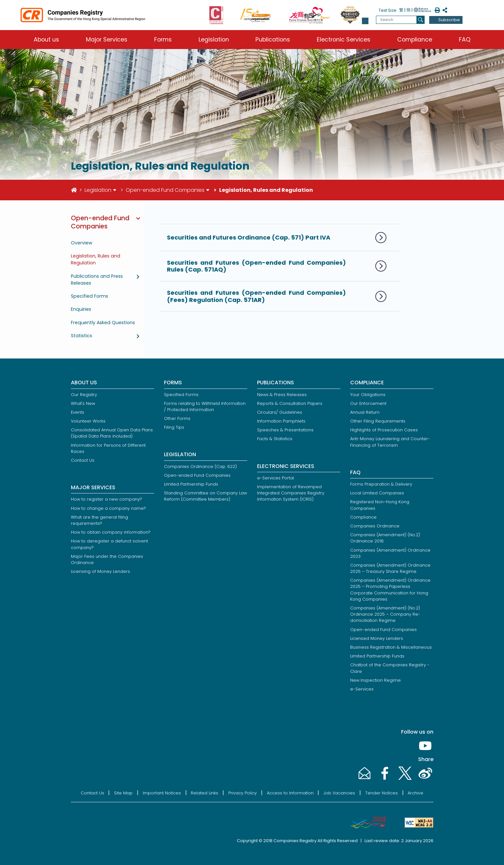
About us (46, 40)
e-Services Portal (276, 478)
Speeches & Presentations (285, 430)
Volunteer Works (88, 421)
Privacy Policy (243, 793)
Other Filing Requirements (378, 421)
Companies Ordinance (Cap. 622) (200, 466)
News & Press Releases (282, 395)
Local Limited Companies (377, 493)
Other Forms (177, 418)
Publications (273, 40)
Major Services (107, 40)
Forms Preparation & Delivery (381, 484)
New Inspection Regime (375, 680)
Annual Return (365, 412)
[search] (421, 20)
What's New (83, 403)
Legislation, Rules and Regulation (96, 259)
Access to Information (290, 793)
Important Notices (162, 793)
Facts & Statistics (275, 439)
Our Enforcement (368, 403)
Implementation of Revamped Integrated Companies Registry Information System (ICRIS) (291, 493)
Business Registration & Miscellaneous (391, 647)
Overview (82, 243)
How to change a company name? (108, 508)
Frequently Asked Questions (103, 323)
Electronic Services (344, 40)
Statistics (81, 336)
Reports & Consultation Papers (290, 403)
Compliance (415, 40)
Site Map (123, 793)
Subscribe (449, 20)
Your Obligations (368, 395)
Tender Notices (382, 793)
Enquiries (81, 309)
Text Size (388, 10)
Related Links (204, 793)
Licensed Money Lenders (377, 638)
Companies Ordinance (375, 526)
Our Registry (84, 395)
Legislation (214, 40)
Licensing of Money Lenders (100, 571)
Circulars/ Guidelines (280, 412)
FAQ (465, 40)
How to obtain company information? (111, 532)
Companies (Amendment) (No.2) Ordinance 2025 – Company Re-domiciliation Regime (385, 614)
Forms (163, 40)
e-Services (362, 689)
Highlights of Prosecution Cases (384, 430)
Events (78, 412)
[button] (365, 21)
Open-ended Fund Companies (165, 190)
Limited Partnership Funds (191, 484)
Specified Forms (89, 296)
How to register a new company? (106, 499)
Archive (415, 793)
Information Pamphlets (281, 421)
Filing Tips (174, 427)
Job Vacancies (339, 793)
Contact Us (83, 460)
